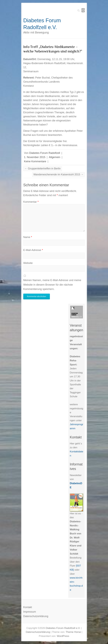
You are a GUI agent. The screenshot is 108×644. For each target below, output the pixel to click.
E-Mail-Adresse (33, 250)
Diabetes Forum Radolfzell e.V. (42, 24)
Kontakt (28, 607)
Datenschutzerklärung (36, 616)
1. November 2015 (35, 157)
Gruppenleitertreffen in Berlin (43, 169)
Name (28, 237)
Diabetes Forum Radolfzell (45, 153)
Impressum (30, 612)
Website (28, 263)
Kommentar (31, 202)
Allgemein (55, 157)
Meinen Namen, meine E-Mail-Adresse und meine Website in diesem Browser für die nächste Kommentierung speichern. (52, 285)
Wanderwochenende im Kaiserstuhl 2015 (58, 174)
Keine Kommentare (35, 161)
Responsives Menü (83, 10)
